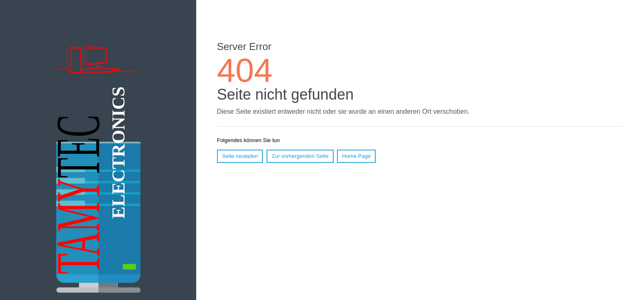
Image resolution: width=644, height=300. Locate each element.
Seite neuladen (240, 156)
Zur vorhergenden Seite (300, 156)
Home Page (356, 156)
